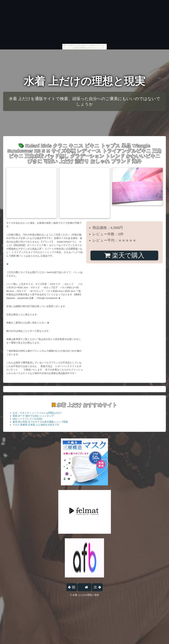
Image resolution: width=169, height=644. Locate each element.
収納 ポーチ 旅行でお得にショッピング (33, 416)
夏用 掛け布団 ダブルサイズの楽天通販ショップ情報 (40, 422)
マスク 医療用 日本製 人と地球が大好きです (36, 425)
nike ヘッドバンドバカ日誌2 (27, 419)
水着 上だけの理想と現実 (84, 81)
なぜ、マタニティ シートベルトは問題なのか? (37, 413)
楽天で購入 (124, 255)
